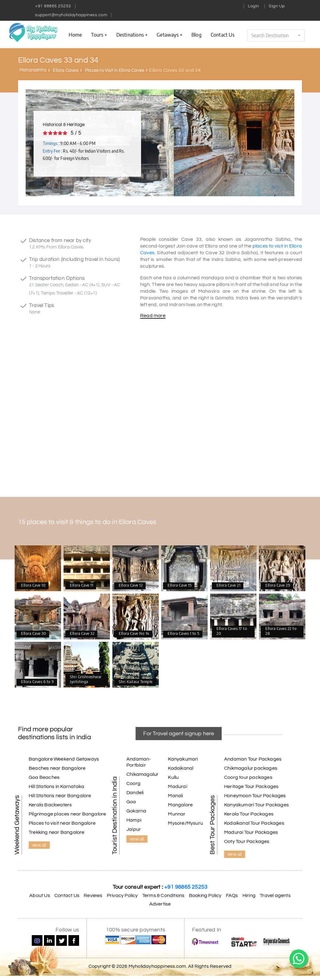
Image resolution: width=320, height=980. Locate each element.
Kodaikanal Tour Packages (254, 823)
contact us (223, 34)
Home (75, 34)
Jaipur (134, 829)
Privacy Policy (122, 895)
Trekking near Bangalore (57, 832)
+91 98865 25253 (53, 6)
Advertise (160, 904)
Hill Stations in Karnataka (56, 787)
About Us (40, 895)
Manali (175, 796)
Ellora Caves (65, 70)
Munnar (177, 814)
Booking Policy (205, 895)
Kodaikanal (181, 768)
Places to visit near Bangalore (62, 823)
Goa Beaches (44, 777)
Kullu (173, 777)
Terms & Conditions (164, 895)
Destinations (132, 34)
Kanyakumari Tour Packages (256, 805)
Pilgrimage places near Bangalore (67, 814)
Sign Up (277, 6)
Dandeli (135, 793)
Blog (196, 34)
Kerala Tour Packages (249, 814)
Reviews (93, 895)
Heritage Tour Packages (251, 787)
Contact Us (67, 895)
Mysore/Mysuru (185, 823)
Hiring (249, 895)
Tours (99, 34)
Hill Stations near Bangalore (60, 796)
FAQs (232, 895)
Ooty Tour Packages (247, 841)
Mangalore (180, 805)
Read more (153, 316)
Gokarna (136, 811)
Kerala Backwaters (50, 805)
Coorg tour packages (248, 777)
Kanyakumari (183, 759)
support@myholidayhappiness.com (71, 15)
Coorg (133, 783)
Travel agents (275, 895)
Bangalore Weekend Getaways (64, 759)
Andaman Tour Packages (253, 759)
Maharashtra (33, 70)
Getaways (169, 34)
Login (254, 6)
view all (39, 845)
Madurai (177, 787)
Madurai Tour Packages (251, 832)
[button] (276, 35)
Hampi (134, 820)
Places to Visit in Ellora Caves (115, 70)
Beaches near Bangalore (57, 768)
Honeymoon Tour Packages (255, 796)
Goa (131, 802)
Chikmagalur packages (251, 768)
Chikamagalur (142, 774)
